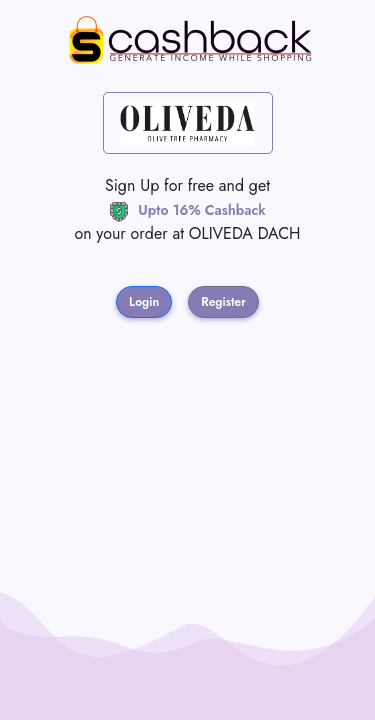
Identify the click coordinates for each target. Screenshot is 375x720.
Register (223, 302)
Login (144, 302)
